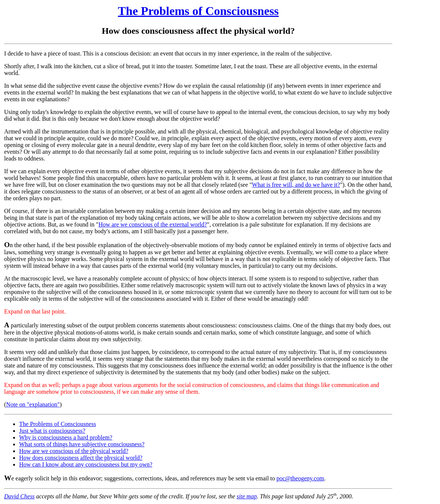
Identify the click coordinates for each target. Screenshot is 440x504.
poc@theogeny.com (300, 478)
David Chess (19, 496)
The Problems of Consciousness (198, 11)
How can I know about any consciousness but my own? (86, 464)
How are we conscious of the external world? (152, 224)
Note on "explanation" (33, 404)
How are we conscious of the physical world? (74, 451)
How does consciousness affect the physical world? (81, 458)
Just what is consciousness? (52, 431)
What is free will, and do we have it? (296, 185)
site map (247, 496)
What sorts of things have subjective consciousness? (82, 444)
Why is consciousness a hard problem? (66, 437)
